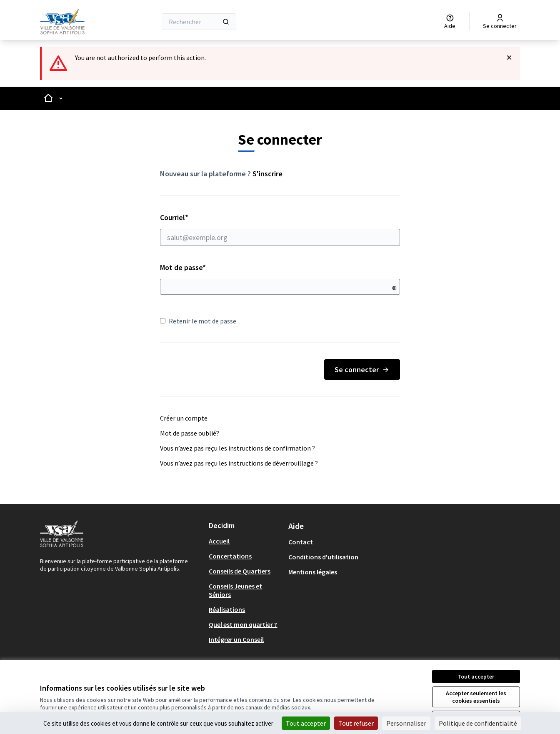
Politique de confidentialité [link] (478, 723)
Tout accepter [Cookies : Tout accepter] (306, 723)
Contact (301, 542)
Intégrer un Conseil (236, 639)
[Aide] (450, 22)
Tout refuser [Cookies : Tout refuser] (356, 723)
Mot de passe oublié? (190, 433)
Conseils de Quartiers (240, 571)
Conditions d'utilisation (323, 557)
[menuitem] (245, 541)
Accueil (219, 541)
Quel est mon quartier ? (243, 624)
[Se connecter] (500, 22)
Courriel (280, 229)
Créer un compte (184, 418)
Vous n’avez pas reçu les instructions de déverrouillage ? (239, 463)
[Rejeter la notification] (509, 58)
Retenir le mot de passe (198, 321)
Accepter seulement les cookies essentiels (476, 697)
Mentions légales (313, 572)
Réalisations (227, 609)
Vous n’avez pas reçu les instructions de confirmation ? (237, 448)
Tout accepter (476, 676)
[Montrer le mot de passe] (394, 288)
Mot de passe (183, 267)
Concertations (230, 556)
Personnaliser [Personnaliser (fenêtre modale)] (406, 723)
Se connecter (362, 370)
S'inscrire (267, 174)
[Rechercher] (199, 22)
